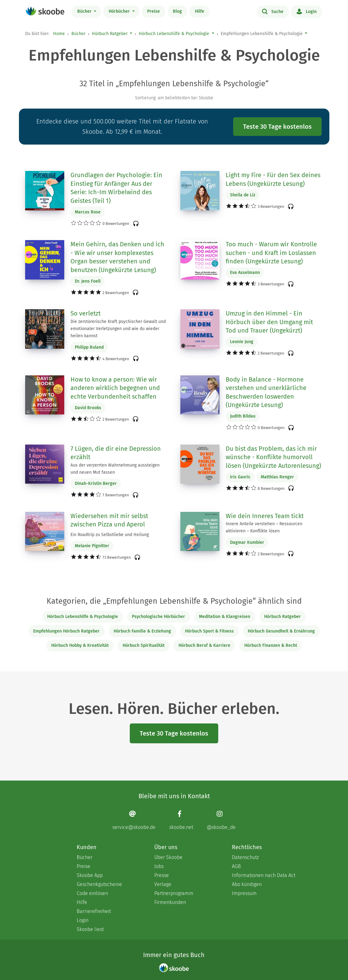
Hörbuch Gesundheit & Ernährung (281, 631)
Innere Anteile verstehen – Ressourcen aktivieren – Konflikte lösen (264, 527)
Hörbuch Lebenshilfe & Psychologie (174, 34)
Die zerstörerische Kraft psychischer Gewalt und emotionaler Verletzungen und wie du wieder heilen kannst (118, 329)
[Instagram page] (221, 820)
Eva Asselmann (245, 273)
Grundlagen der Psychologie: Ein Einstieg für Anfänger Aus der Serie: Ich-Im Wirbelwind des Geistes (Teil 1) (116, 188)
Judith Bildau (243, 416)
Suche (273, 11)
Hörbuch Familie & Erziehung (142, 631)
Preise (154, 11)
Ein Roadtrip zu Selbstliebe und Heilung (110, 535)
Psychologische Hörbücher (158, 617)
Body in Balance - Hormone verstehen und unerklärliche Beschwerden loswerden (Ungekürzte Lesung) (266, 392)
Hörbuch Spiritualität (144, 645)
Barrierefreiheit (94, 911)
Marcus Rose (88, 212)
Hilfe (200, 11)
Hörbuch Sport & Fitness (209, 631)
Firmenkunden (170, 902)
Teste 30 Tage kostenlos (277, 127)
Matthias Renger (277, 477)
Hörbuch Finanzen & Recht (271, 645)
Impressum (244, 893)
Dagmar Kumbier (247, 542)
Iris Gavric (240, 477)
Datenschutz (245, 857)
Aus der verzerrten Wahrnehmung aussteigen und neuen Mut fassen (115, 469)
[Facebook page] (181, 820)
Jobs (159, 866)
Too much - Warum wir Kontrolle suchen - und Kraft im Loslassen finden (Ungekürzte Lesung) (271, 253)
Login (307, 11)
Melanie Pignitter (92, 546)
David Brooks (88, 408)
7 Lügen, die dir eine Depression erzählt (116, 453)
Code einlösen (92, 893)
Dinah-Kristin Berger (96, 483)
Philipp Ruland (89, 347)
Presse (162, 875)
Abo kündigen (247, 884)
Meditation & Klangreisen (225, 617)
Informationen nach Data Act (264, 875)
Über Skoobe (168, 857)
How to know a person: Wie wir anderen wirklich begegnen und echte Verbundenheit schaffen (115, 388)
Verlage (163, 884)
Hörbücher (120, 11)
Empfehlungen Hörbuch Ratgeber (66, 631)
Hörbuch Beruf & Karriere (204, 645)
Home (59, 34)
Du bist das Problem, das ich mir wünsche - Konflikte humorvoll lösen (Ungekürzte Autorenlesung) (273, 457)
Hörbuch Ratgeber (110, 34)
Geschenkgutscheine (99, 884)
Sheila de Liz (243, 195)
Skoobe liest (90, 929)
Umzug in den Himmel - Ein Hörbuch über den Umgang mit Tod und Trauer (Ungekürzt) (269, 322)
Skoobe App (90, 875)
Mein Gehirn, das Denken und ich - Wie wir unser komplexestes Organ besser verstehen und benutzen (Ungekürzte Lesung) (117, 257)
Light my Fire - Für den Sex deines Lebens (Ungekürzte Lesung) (273, 179)
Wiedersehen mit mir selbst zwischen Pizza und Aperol (109, 520)
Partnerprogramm (174, 893)
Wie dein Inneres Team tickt (265, 516)
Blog (177, 11)
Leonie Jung (242, 342)
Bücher (85, 11)
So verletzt (86, 313)
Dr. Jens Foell (88, 281)
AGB (236, 866)
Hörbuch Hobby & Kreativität (80, 645)
